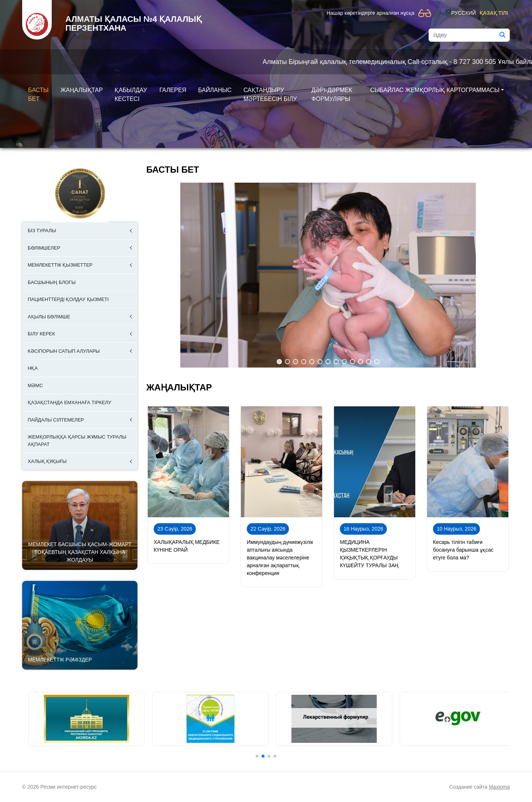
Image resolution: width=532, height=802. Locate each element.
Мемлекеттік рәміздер (60, 660)
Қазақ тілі (494, 13)
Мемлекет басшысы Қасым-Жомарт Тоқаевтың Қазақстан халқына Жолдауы (80, 552)
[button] (279, 362)
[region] (328, 275)
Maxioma (499, 787)
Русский (464, 13)
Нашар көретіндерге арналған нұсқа (370, 13)
